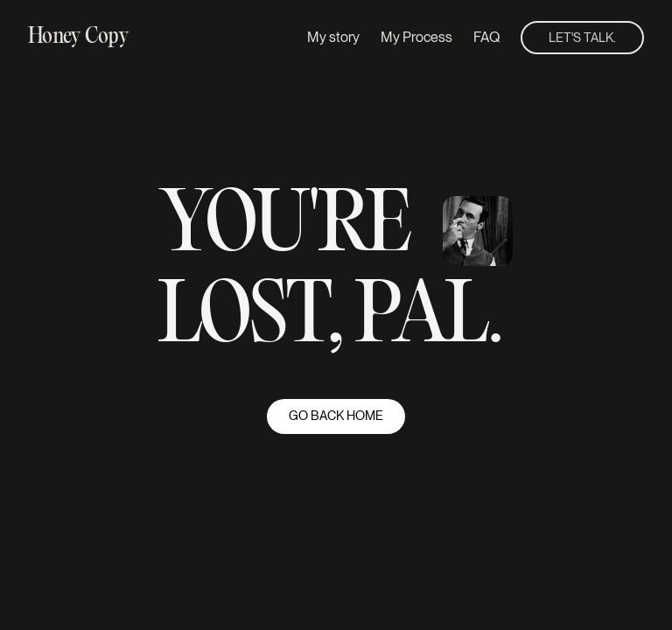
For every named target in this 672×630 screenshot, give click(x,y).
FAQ (486, 38)
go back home (336, 415)
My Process (416, 38)
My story (333, 38)
